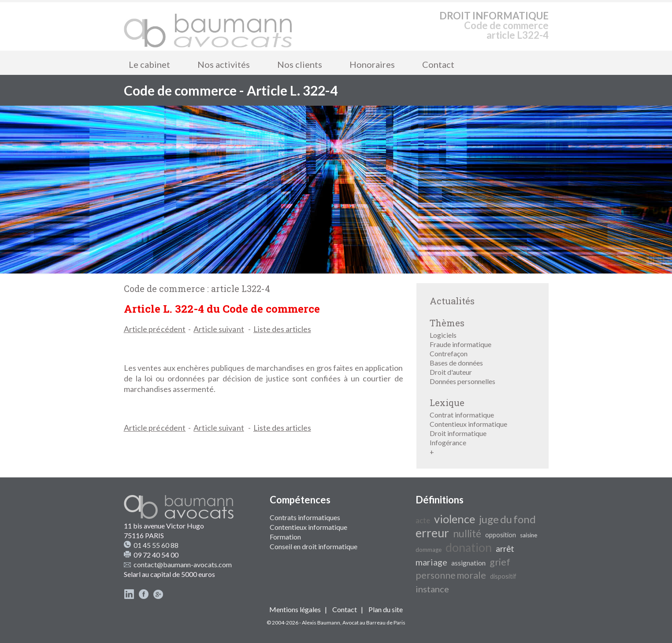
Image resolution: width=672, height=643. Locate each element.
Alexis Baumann (321, 623)
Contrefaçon (449, 353)
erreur (432, 533)
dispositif (503, 576)
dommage (429, 550)
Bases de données (456, 363)
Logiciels (443, 335)
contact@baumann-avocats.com (183, 564)
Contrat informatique (462, 415)
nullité (467, 534)
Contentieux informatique (468, 424)
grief (500, 562)
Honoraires (372, 64)
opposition (501, 535)
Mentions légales (295, 609)
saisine (529, 535)
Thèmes (447, 323)
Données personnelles (462, 381)
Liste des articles (282, 329)
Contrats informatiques (305, 517)
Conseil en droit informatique (314, 546)
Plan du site (386, 609)
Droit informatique (458, 433)
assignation (468, 563)
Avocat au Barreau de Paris (374, 623)
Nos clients (300, 64)
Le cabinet (149, 64)
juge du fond (507, 519)
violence (455, 519)
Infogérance (448, 442)
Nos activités (224, 64)
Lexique (447, 403)
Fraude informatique (460, 344)
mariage (431, 562)
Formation (285, 537)
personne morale (451, 575)
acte (423, 520)
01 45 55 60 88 (156, 545)
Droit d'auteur (451, 372)
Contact (438, 64)
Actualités (452, 301)
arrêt (505, 549)
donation (469, 547)
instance (432, 589)
